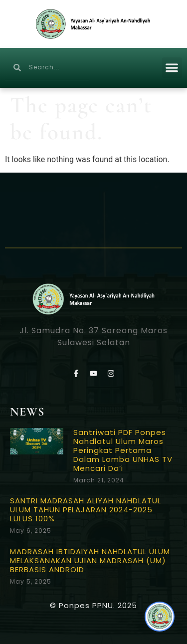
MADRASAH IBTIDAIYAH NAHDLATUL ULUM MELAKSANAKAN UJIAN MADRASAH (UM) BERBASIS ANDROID (90, 560)
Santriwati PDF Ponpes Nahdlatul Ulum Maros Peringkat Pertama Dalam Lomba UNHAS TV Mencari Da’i (123, 450)
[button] (172, 68)
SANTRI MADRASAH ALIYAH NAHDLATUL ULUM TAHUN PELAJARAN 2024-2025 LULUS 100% (86, 510)
